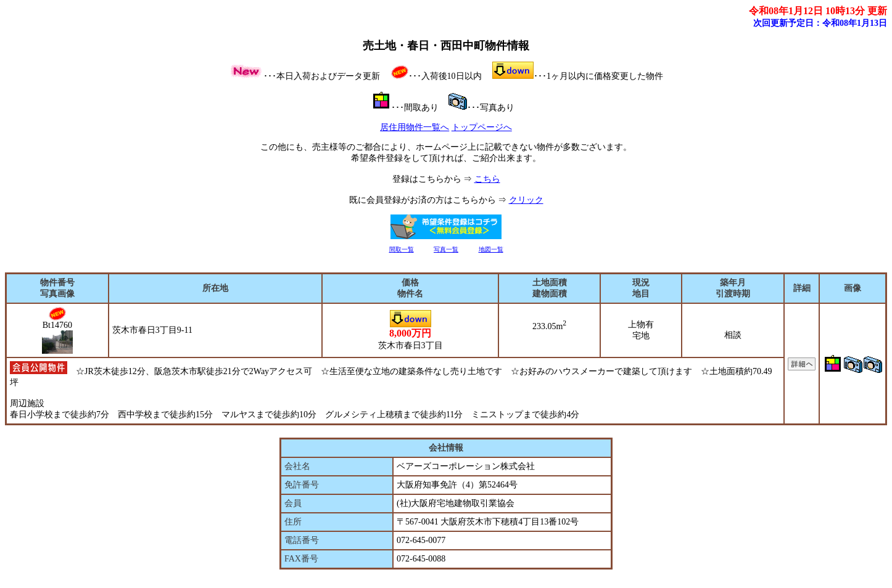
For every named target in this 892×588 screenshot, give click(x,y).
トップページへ (482, 127)
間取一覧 (402, 249)
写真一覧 (446, 249)
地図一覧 (491, 249)
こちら (487, 179)
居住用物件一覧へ (415, 127)
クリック (526, 200)
